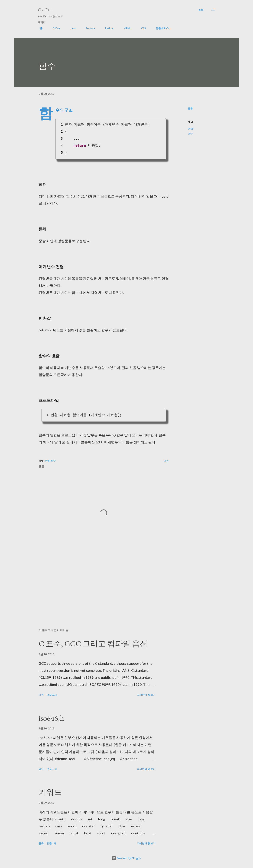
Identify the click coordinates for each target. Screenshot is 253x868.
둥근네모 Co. (161, 28)
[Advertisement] (98, 585)
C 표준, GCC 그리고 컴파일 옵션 (93, 644)
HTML (125, 28)
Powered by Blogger (126, 858)
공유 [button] (190, 108)
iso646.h (51, 718)
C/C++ (54, 28)
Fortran (88, 28)
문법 (190, 129)
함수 (190, 134)
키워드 (50, 792)
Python (107, 28)
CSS (141, 28)
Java (71, 28)
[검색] (201, 10)
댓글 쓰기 (52, 695)
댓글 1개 (51, 843)
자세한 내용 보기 (146, 695)
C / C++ (45, 10)
